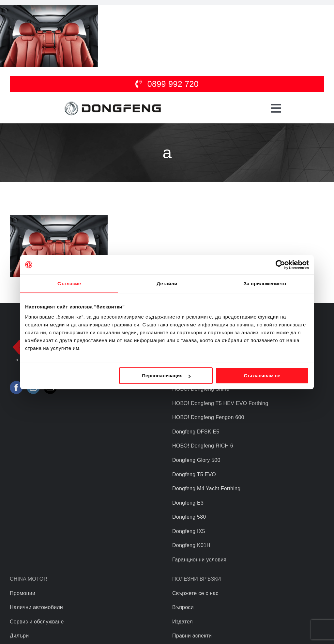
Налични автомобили (36, 607)
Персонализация (166, 376)
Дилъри (19, 636)
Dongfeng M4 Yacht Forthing (206, 488)
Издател (182, 622)
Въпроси (183, 607)
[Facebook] (16, 387)
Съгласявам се (262, 376)
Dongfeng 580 (189, 517)
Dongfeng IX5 (189, 531)
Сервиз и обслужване (37, 622)
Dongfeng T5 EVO (194, 474)
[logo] (113, 102)
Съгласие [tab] (69, 283)
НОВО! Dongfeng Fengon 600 (208, 417)
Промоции (23, 593)
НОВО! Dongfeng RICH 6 (203, 446)
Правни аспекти (192, 636)
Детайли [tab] (167, 283)
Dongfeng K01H (191, 545)
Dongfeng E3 (188, 503)
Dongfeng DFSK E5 (196, 432)
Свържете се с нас (195, 593)
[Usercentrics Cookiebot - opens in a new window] (280, 265)
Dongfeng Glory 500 (196, 460)
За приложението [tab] (265, 283)
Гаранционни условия (199, 560)
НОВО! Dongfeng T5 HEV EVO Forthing (220, 403)
